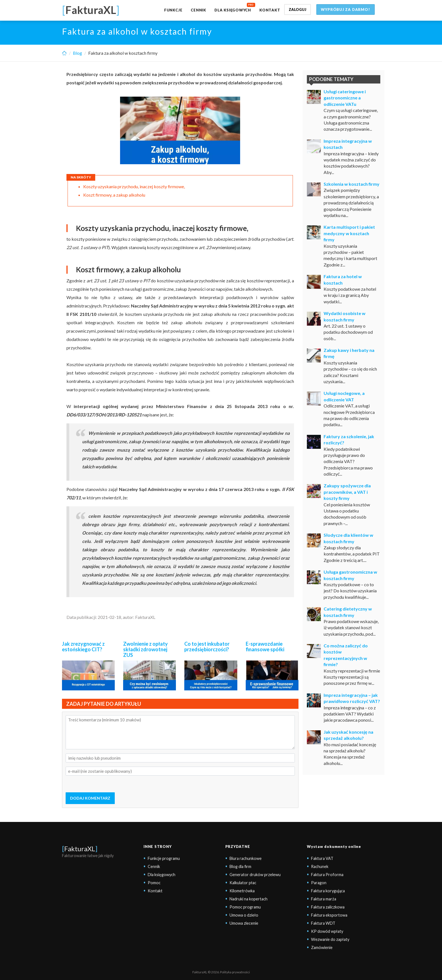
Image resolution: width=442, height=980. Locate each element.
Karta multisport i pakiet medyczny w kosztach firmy (349, 233)
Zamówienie (322, 947)
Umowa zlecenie (244, 923)
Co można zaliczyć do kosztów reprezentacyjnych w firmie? (346, 655)
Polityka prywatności (235, 972)
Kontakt (270, 10)
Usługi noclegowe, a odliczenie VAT (344, 396)
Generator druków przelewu (255, 875)
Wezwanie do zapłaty (330, 939)
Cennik (198, 10)
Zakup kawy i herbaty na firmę (349, 353)
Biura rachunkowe (246, 858)
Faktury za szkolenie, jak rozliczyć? (349, 439)
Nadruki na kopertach (249, 899)
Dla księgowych (233, 10)
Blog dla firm (240, 866)
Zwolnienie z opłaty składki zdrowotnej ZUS (145, 649)
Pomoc (154, 883)
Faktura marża (324, 899)
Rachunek (320, 866)
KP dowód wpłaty (327, 931)
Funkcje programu (164, 858)
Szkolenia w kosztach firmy (352, 184)
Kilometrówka (242, 891)
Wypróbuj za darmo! (345, 9)
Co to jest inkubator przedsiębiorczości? (207, 647)
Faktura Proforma (327, 875)
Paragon (319, 883)
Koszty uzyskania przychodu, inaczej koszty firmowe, (134, 186)
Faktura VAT (322, 858)
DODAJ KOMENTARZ (90, 798)
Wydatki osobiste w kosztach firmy (345, 316)
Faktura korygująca (328, 891)
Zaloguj (298, 9)
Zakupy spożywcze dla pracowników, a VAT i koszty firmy (347, 492)
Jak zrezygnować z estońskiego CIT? (83, 647)
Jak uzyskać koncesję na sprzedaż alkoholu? (348, 735)
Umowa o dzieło (244, 915)
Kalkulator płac (243, 883)
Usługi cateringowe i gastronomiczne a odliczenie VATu (345, 98)
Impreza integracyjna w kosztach (348, 144)
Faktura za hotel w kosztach (343, 279)
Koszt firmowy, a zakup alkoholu (114, 195)
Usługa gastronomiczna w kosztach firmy (350, 575)
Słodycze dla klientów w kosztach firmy (348, 538)
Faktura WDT (323, 923)
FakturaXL (80, 849)
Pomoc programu (245, 907)
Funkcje (173, 10)
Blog (77, 53)
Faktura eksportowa (329, 915)
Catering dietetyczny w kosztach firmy (348, 612)
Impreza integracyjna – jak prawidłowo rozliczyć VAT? (352, 698)
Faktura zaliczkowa (328, 907)
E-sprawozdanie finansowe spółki (265, 647)
